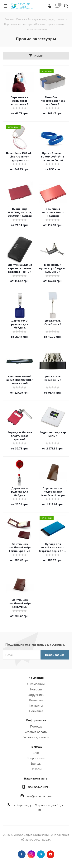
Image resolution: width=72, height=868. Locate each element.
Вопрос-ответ (36, 758)
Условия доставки (36, 737)
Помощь (36, 726)
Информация (36, 720)
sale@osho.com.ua (39, 796)
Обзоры (36, 769)
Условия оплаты (36, 732)
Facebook (22, 854)
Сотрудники (36, 695)
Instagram (31, 854)
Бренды (36, 763)
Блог (36, 753)
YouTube (50, 854)
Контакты (36, 705)
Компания (36, 678)
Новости (36, 689)
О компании (36, 684)
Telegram (41, 854)
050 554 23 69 (38, 787)
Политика (36, 711)
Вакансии (36, 700)
